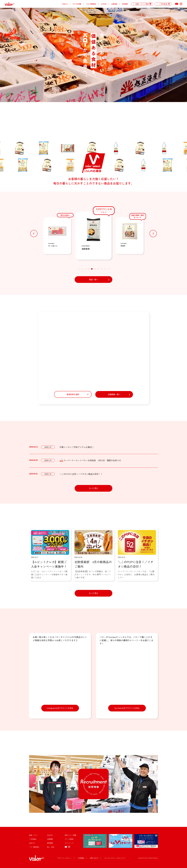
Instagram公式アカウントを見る (60, 708)
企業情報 (114, 4)
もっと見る (94, 488)
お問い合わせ (94, 858)
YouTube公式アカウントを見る (127, 708)
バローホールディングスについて (114, 858)
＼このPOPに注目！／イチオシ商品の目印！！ (81, 474)
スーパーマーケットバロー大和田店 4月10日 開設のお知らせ (90, 461)
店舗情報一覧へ (114, 394)
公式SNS (104, 4)
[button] (34, 234)
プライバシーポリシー (64, 858)
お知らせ (65, 4)
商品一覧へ (94, 279)
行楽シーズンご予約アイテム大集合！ (77, 447)
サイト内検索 (69, 839)
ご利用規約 (81, 858)
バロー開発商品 (91, 4)
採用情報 (125, 4)
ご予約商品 (33, 839)
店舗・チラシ (33, 835)
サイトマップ (69, 843)
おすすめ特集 (77, 4)
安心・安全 (51, 847)
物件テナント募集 (70, 835)
